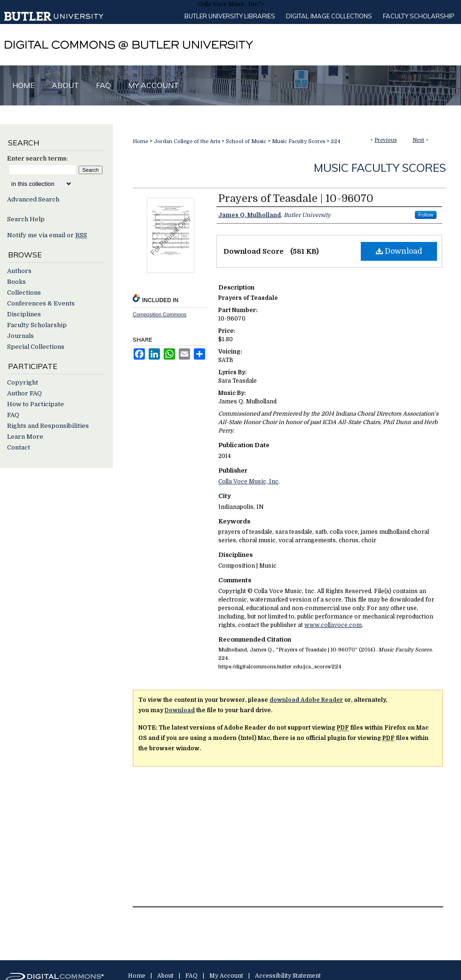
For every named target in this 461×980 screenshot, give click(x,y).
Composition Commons (159, 314)
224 (336, 141)
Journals (20, 336)
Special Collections (36, 347)
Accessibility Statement (288, 976)
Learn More (25, 437)
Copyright (23, 382)
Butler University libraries (230, 16)
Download (399, 251)
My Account (226, 976)
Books (16, 282)
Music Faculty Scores (298, 141)
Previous (385, 140)
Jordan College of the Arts (187, 141)
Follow (426, 215)
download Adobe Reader (306, 700)
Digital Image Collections (329, 16)
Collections (24, 293)
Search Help (26, 219)
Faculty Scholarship (419, 16)
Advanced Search (33, 199)
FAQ (13, 415)
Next (418, 140)
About (165, 976)
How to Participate (36, 404)
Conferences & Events (41, 303)
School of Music (246, 141)
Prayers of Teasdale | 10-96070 (296, 198)
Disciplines (24, 314)
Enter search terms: (37, 158)
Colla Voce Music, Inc (248, 482)
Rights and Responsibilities (48, 426)
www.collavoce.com (333, 625)
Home (140, 141)
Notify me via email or (47, 235)
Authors (19, 271)
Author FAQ (24, 393)
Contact (19, 447)
